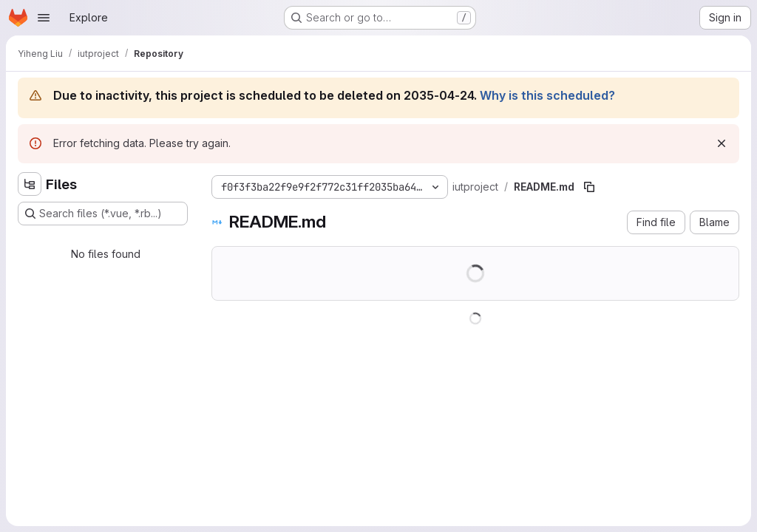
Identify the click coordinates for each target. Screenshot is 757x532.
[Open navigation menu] (44, 18)
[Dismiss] (722, 143)
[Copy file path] (589, 187)
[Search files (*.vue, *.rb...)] (103, 214)
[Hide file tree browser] (30, 184)
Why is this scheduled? (547, 95)
